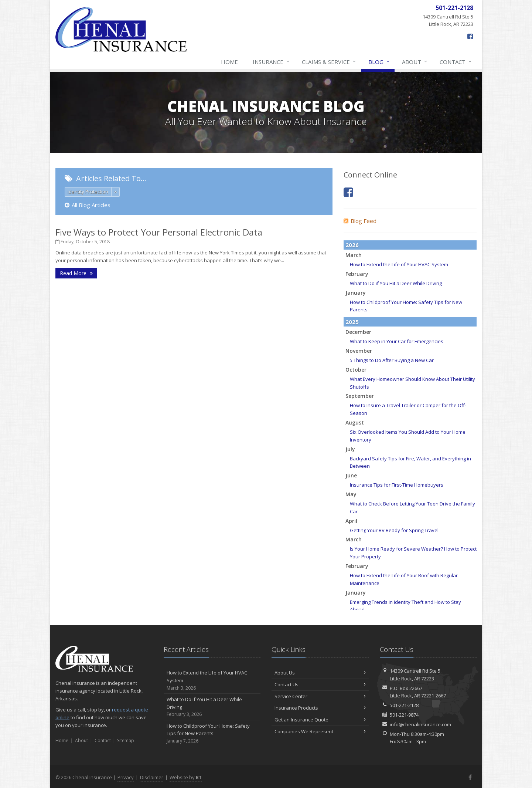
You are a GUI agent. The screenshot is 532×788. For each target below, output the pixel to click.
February (357, 274)
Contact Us (320, 684)
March (354, 255)
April (351, 521)
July (350, 449)
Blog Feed (360, 221)
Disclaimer (152, 777)
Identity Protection (88, 192)
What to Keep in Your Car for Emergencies (397, 341)
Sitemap (126, 740)
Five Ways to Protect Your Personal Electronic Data (159, 232)
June (351, 475)
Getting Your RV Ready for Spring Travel (394, 530)
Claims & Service (329, 62)
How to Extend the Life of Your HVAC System (399, 264)
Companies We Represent (320, 731)
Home (229, 62)
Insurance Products (320, 708)
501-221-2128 (404, 705)
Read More (76, 273)
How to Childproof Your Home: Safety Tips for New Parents (212, 734)
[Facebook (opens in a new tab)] (470, 36)
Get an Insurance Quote (320, 720)
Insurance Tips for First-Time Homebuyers (397, 485)
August (355, 422)
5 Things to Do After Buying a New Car (392, 360)
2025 (352, 322)
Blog (379, 62)
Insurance (271, 62)
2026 (352, 245)
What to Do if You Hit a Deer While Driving (396, 283)
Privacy (126, 777)
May (351, 494)
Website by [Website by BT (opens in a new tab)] (186, 777)
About (415, 62)
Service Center (320, 696)
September (360, 396)
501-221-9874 (404, 715)
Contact (456, 62)
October (356, 370)
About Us (320, 673)
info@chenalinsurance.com (420, 724)
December (358, 332)
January (356, 293)
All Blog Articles (88, 205)
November (359, 351)
